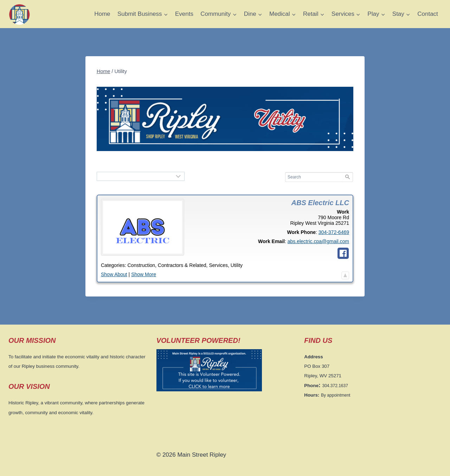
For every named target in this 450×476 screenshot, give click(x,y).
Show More (144, 274)
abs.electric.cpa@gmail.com (318, 241)
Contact (428, 14)
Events (184, 14)
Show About (114, 274)
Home (102, 14)
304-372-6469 (334, 232)
